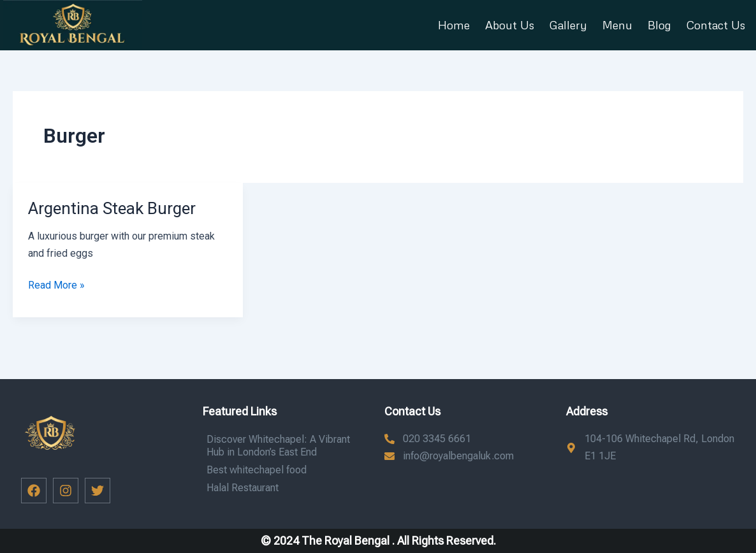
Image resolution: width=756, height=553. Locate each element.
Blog (659, 25)
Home (454, 25)
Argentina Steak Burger (112, 208)
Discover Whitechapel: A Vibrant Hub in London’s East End (278, 446)
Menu (617, 25)
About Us (510, 25)
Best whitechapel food (257, 470)
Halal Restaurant (243, 488)
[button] (73, 25)
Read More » (56, 284)
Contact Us (716, 25)
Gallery (568, 25)
